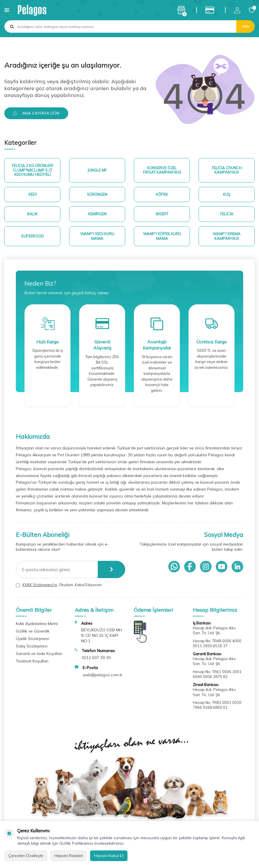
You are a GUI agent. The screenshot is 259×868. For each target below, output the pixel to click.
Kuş (227, 194)
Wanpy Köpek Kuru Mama (162, 236)
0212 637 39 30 (96, 658)
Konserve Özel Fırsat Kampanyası (162, 170)
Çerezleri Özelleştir (26, 856)
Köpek (162, 194)
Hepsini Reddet (69, 856)
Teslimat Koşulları (32, 661)
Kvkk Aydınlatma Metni (37, 624)
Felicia (227, 214)
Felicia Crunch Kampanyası (227, 170)
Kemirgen (97, 214)
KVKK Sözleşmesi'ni (40, 585)
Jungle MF (97, 170)
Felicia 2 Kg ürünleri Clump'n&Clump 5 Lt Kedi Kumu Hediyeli (32, 170)
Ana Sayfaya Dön (36, 113)
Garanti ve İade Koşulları (39, 654)
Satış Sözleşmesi (32, 646)
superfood (33, 236)
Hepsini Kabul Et (109, 856)
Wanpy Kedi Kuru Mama (97, 236)
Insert (162, 214)
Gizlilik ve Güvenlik (33, 631)
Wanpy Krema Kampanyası (227, 236)
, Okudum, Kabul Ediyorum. (59, 585)
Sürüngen (97, 194)
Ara (245, 26)
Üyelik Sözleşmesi (32, 639)
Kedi (33, 194)
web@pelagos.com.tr (102, 675)
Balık (32, 214)
